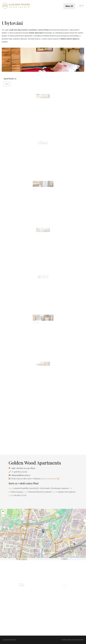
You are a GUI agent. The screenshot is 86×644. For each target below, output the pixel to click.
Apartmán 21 (39, 236)
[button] (69, 6)
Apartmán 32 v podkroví (40, 370)
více (7, 84)
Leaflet (66, 557)
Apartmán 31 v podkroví (40, 324)
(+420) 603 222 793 (20, 472)
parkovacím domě (50, 478)
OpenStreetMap (75, 557)
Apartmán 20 (39, 190)
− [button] (3, 515)
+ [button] (3, 512)
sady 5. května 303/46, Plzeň (23, 468)
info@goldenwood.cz (21, 475)
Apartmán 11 (39, 102)
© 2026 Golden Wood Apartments (73, 640)
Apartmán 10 (10, 78)
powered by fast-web (9, 640)
